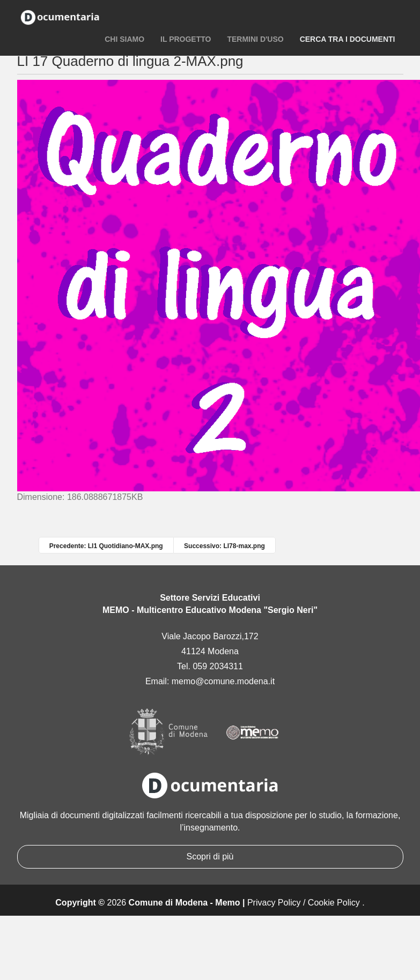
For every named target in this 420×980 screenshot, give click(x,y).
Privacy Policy (274, 903)
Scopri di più (210, 856)
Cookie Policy (334, 903)
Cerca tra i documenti (348, 39)
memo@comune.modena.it (223, 681)
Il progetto (186, 39)
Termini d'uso (255, 39)
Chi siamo (124, 39)
